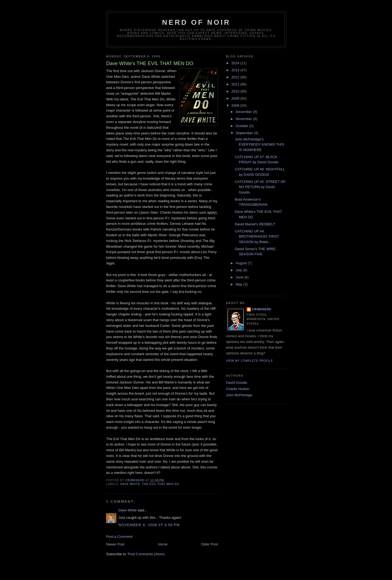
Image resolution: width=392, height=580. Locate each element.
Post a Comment (119, 537)
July (239, 270)
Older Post (209, 544)
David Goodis (237, 383)
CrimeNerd (262, 309)
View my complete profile (249, 361)
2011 (236, 84)
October (243, 126)
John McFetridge (239, 395)
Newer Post (115, 544)
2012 (236, 77)
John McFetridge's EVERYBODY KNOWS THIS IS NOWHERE (259, 145)
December (244, 112)
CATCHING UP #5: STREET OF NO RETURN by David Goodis (260, 187)
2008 (236, 105)
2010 (236, 91)
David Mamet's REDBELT (255, 224)
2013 (236, 70)
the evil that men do (161, 484)
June (240, 277)
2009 (236, 98)
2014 (236, 63)
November (244, 119)
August (242, 263)
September (245, 133)
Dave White (128, 510)
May (240, 284)
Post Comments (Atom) (146, 554)
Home (163, 544)
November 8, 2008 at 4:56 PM (149, 525)
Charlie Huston (238, 389)
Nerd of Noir (196, 22)
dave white (130, 484)
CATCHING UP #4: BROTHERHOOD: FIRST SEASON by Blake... (257, 237)
